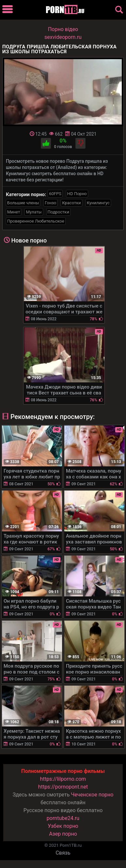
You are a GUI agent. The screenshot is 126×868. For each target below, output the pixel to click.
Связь (63, 853)
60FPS (55, 194)
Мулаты (34, 212)
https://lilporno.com (63, 779)
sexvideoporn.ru (63, 37)
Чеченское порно (92, 795)
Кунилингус (98, 203)
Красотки (71, 203)
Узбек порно (63, 826)
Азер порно (63, 834)
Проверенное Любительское (36, 221)
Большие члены (23, 203)
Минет (14, 212)
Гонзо (50, 203)
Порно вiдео (63, 29)
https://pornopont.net (63, 787)
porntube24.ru (63, 818)
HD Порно (77, 194)
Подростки (58, 212)
